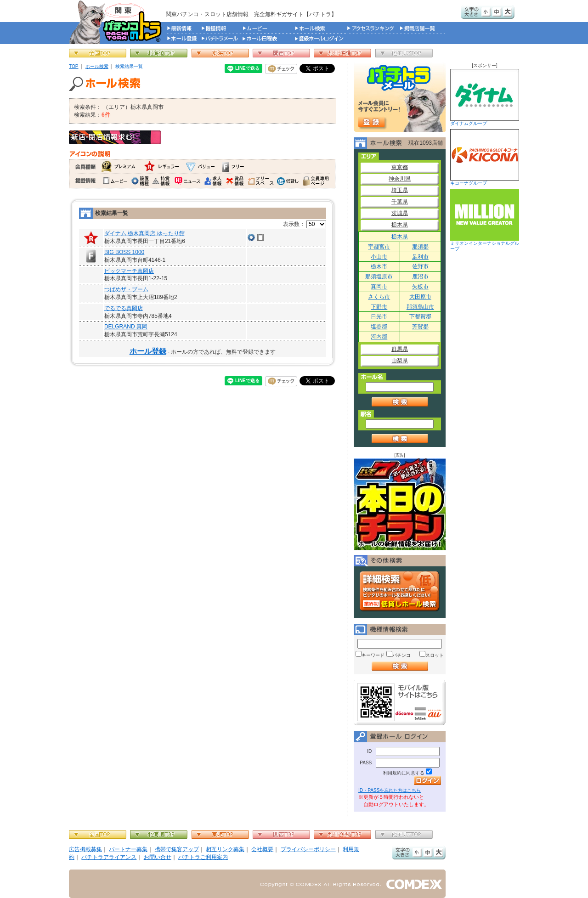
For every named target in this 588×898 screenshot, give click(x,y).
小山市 (379, 257)
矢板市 (420, 287)
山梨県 (400, 361)
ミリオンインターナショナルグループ (485, 220)
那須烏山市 (420, 307)
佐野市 (420, 266)
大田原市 (420, 297)
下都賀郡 (420, 316)
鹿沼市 (420, 277)
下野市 (379, 307)
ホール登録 (148, 351)
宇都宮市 (379, 247)
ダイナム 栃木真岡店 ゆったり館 (144, 233)
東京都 (400, 167)
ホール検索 (97, 66)
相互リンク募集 (225, 849)
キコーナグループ (485, 157)
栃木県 (400, 225)
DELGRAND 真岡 (126, 327)
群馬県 (400, 349)
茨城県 (400, 213)
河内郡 (379, 337)
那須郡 (420, 247)
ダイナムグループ (485, 97)
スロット (435, 655)
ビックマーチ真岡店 (129, 271)
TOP (74, 66)
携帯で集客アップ (177, 849)
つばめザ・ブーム (126, 289)
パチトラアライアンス (109, 857)
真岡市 (379, 287)
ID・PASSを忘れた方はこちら (390, 790)
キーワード (373, 655)
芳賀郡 (420, 327)
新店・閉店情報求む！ (115, 137)
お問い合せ (158, 857)
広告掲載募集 (85, 849)
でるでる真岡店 (124, 308)
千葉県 (400, 202)
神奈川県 (400, 179)
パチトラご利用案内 (203, 857)
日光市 (379, 316)
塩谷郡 (379, 327)
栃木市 (379, 266)
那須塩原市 (379, 277)
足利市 (420, 257)
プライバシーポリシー (308, 849)
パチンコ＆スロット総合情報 (117, 22)
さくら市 (379, 297)
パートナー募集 (128, 849)
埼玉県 (400, 190)
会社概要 (262, 849)
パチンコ (401, 655)
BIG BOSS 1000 (124, 252)
